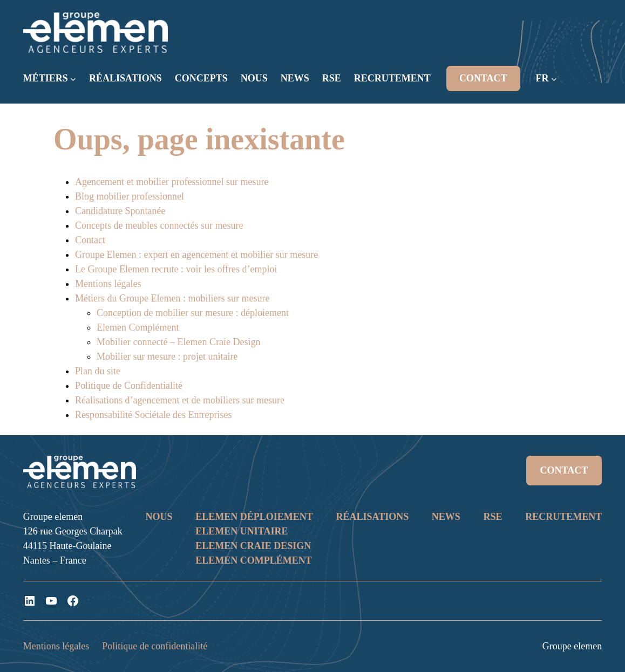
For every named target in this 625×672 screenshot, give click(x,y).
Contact (90, 240)
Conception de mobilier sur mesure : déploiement (193, 313)
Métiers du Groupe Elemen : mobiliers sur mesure (172, 298)
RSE (493, 517)
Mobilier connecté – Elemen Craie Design (178, 342)
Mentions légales (108, 284)
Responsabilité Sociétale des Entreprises (153, 415)
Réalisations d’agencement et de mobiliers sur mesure (180, 400)
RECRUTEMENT (563, 517)
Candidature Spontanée (120, 211)
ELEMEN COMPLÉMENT (254, 560)
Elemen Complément (138, 327)
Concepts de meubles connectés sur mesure (159, 225)
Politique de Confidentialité (129, 386)
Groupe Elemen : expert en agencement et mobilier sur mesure (196, 255)
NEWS (446, 517)
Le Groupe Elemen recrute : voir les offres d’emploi (176, 269)
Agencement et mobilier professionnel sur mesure (172, 182)
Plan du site (98, 371)
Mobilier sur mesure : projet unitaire (167, 356)
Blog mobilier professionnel (130, 196)
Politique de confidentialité (155, 646)
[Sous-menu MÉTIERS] (73, 79)
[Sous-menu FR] (554, 79)
